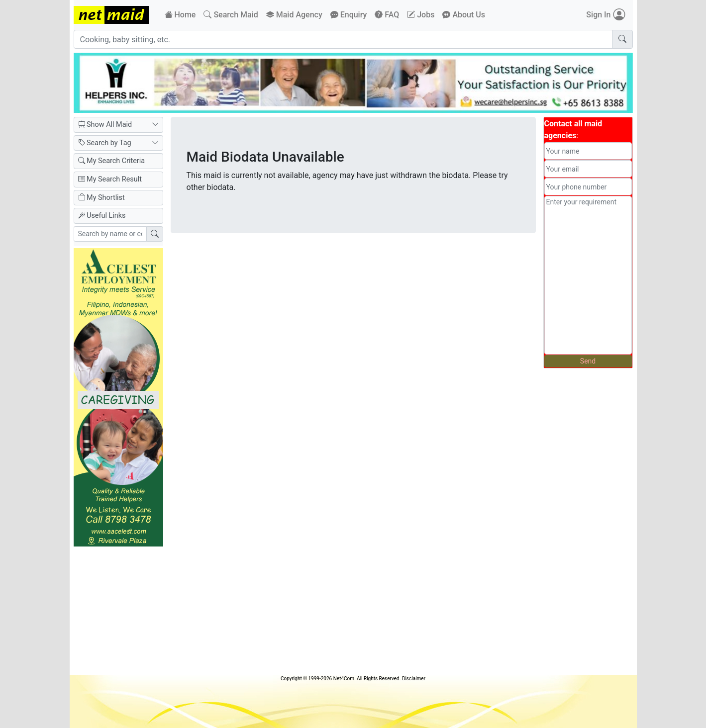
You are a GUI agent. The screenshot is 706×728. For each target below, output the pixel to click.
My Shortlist (101, 198)
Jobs (421, 15)
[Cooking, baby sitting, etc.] (343, 39)
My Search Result (110, 179)
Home (180, 15)
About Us (464, 15)
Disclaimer (414, 679)
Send (588, 361)
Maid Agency (294, 15)
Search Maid (231, 15)
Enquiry (349, 15)
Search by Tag (118, 143)
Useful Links (102, 216)
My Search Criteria (112, 161)
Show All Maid (118, 125)
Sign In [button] (605, 15)
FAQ (387, 15)
